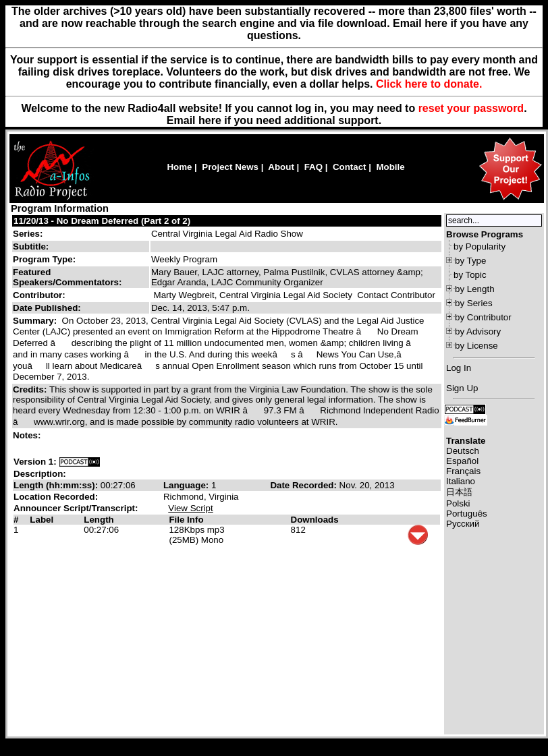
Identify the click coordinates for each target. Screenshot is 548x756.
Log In (459, 368)
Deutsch (463, 451)
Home (179, 167)
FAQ (313, 167)
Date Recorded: (304, 485)
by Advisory (478, 331)
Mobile (390, 167)
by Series (474, 303)
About (281, 167)
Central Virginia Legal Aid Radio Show (227, 234)
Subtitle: (31, 246)
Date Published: (47, 308)
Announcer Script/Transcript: (76, 508)
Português (467, 514)
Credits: (31, 389)
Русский (463, 524)
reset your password (471, 108)
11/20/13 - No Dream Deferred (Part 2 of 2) (102, 221)
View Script (190, 508)
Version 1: (35, 462)
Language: (187, 485)
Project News (230, 167)
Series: (28, 234)
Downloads (315, 520)
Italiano (461, 481)
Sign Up (462, 388)
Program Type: (44, 259)
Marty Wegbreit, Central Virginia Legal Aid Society (253, 295)
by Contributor (483, 317)
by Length (475, 289)
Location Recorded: (56, 497)
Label (42, 520)
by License (476, 346)
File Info (186, 520)
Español (462, 461)
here (210, 120)
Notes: (28, 435)
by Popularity (479, 246)
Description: (40, 474)
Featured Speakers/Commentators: (67, 277)
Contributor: (39, 295)
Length (99, 520)
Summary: (36, 321)
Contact (350, 167)
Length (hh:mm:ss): (57, 485)
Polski (458, 503)
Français (463, 471)
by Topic (470, 275)
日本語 (459, 492)
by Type (470, 261)
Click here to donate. (429, 84)
